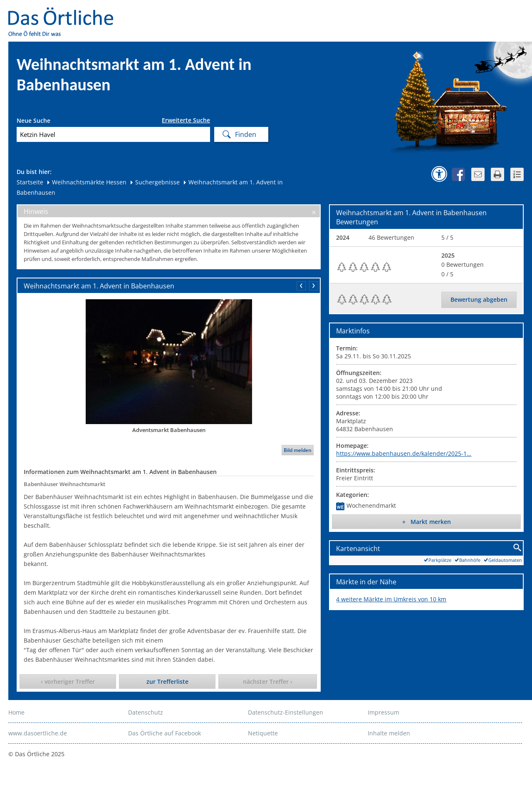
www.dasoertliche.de (38, 733)
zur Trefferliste (167, 681)
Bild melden (298, 450)
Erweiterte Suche (186, 120)
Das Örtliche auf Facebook (165, 733)
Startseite (30, 182)
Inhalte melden (389, 733)
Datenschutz (146, 712)
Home (16, 712)
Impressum (384, 712)
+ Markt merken (427, 522)
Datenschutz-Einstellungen (286, 712)
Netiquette (263, 733)
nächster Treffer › (268, 681)
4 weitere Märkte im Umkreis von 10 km (391, 599)
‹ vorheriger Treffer (68, 681)
